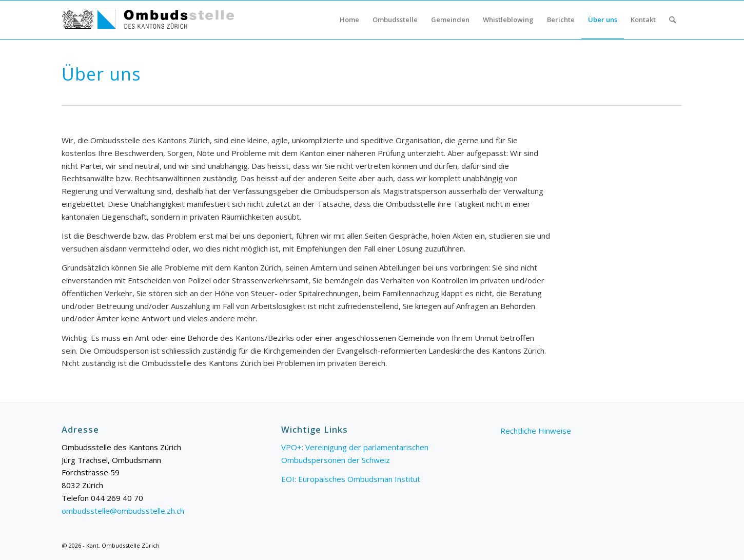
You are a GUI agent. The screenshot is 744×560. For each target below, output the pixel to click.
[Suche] (672, 20)
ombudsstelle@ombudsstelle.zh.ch (123, 511)
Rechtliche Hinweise (536, 431)
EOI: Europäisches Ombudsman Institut (351, 479)
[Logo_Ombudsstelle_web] (148, 20)
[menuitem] (349, 20)
